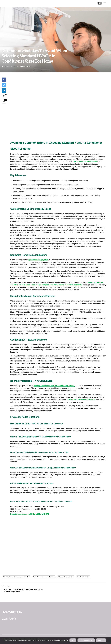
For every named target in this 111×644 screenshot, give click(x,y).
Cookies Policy (63, 640)
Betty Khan (6, 66)
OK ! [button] (73, 640)
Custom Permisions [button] (86, 640)
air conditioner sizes (84, 577)
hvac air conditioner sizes (66, 577)
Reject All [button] (101, 640)
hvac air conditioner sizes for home (44, 577)
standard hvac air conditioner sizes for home (17, 577)
